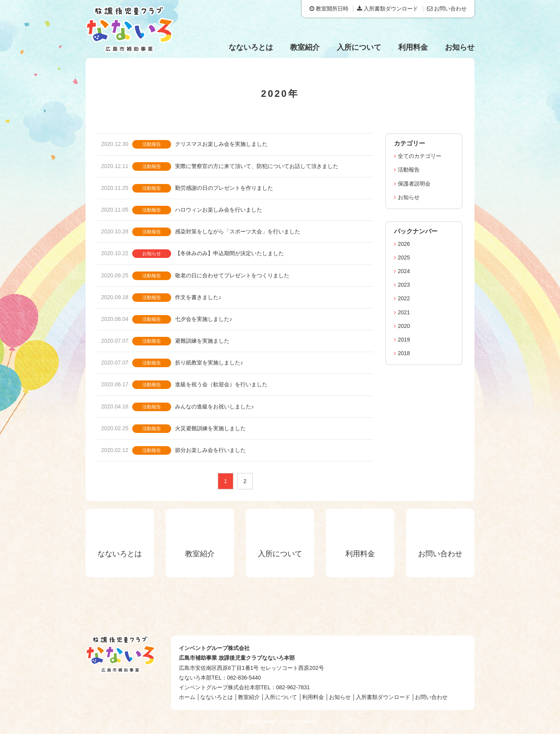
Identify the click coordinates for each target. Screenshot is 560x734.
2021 (404, 312)
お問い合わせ (447, 9)
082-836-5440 (244, 678)
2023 (404, 285)
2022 (404, 298)
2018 (404, 353)
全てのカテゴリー (420, 156)
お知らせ (460, 47)
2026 (404, 244)
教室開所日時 (329, 9)
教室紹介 (305, 47)
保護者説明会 (414, 184)
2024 (404, 271)
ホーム (187, 697)
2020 (404, 326)
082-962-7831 (293, 687)
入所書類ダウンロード (388, 9)
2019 (404, 340)
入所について (359, 47)
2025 (404, 258)
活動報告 (409, 170)
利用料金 (413, 47)
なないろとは (251, 47)
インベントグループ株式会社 (214, 648)
